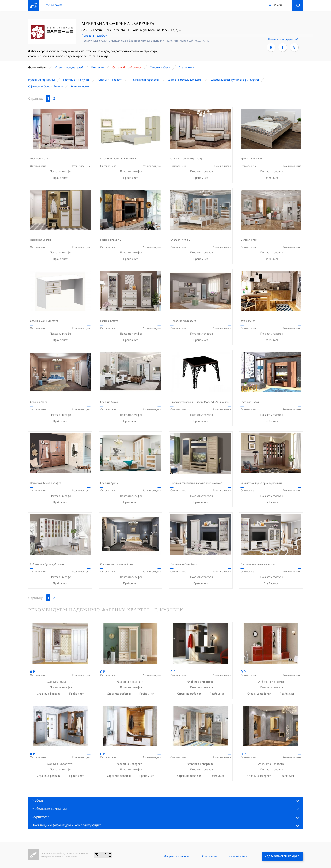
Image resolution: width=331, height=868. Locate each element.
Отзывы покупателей (69, 67)
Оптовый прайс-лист (127, 67)
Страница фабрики (49, 694)
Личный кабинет (239, 856)
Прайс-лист (60, 178)
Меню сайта (54, 5)
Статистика (186, 67)
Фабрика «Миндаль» (177, 856)
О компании (210, 856)
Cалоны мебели (160, 67)
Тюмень (278, 5)
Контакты (98, 67)
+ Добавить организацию (282, 856)
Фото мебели (37, 67)
